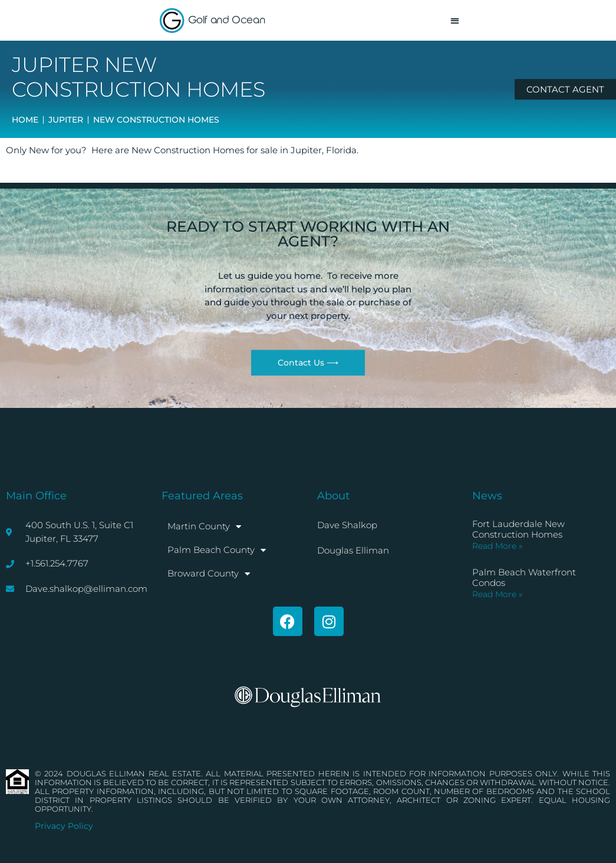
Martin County (204, 527)
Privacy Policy (64, 826)
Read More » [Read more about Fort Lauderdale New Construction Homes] (497, 546)
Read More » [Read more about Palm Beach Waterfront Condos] (497, 594)
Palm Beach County (217, 550)
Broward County (209, 574)
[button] (455, 20)
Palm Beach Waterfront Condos (524, 577)
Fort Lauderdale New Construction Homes (518, 529)
